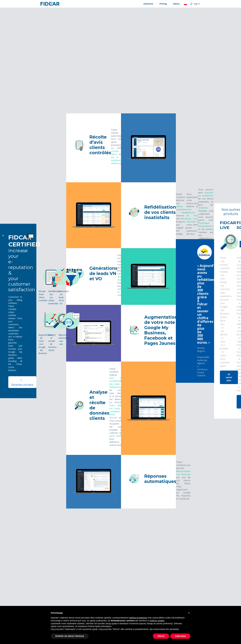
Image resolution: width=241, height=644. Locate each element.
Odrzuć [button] (161, 636)
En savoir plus (229, 377)
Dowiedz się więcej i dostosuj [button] (70, 636)
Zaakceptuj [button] (180, 636)
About (176, 4)
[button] (189, 613)
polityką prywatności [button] (138, 618)
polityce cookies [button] (157, 621)
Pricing (163, 4)
